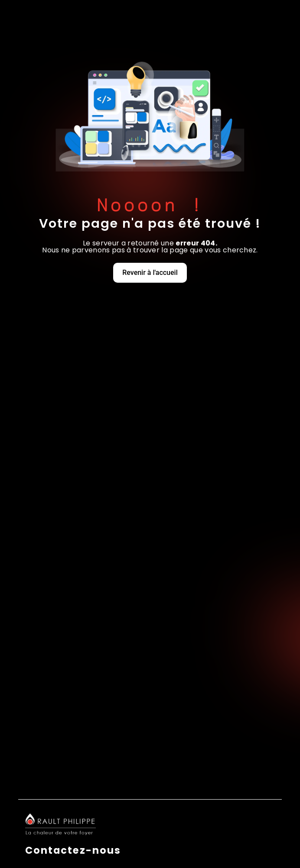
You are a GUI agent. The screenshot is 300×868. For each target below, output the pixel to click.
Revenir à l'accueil (150, 273)
